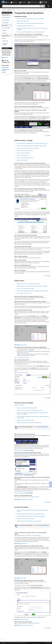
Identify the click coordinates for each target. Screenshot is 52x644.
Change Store (45, 176)
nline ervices (34, 2)
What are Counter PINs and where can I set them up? (29, 423)
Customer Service (6, 17)
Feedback (50, 485)
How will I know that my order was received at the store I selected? (32, 286)
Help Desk (5, 58)
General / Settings (6, 28)
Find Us (9, 643)
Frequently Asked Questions (6, 70)
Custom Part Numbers (5, 44)
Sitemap (4, 72)
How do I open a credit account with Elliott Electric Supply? (30, 23)
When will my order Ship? (23, 21)
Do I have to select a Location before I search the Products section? (32, 143)
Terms (16, 643)
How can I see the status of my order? (26, 288)
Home (4, 10)
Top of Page (47, 135)
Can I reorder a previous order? (24, 293)
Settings (28, 585)
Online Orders (6, 23)
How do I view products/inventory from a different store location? (32, 146)
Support (9, 10)
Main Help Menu (5, 67)
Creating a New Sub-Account (24, 499)
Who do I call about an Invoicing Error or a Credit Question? (31, 19)
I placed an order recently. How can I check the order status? (31, 514)
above (31, 556)
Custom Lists (5, 41)
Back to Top (48, 643)
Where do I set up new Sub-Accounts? (26, 420)
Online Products (6, 20)
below (25, 323)
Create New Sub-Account (34, 497)
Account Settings (45, 480)
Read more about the (24, 450)
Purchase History (21, 543)
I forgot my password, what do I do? (25, 26)
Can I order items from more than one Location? (28, 148)
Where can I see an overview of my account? (27, 408)
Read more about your (24, 493)
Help (6, 643)
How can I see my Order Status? (22, 357)
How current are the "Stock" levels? (25, 151)
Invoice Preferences (21, 619)
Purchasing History (36, 535)
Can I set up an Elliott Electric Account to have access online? (31, 32)
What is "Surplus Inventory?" (24, 153)
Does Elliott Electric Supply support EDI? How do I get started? (31, 516)
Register (25, 131)
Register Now (46, 116)
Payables (5, 30)
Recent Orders (35, 75)
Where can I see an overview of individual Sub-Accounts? (30, 410)
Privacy (13, 643)
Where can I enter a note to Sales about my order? (28, 284)
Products (33, 190)
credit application (33, 108)
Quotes (4, 38)
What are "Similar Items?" (23, 155)
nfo (43, 2)
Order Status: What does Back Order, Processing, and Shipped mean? (33, 291)
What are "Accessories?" (23, 160)
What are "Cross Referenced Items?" (25, 158)
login (31, 114)
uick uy (24, 2)
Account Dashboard (32, 445)
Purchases (5, 33)
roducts (16, 2)
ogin (8, 2)
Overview (29, 435)
